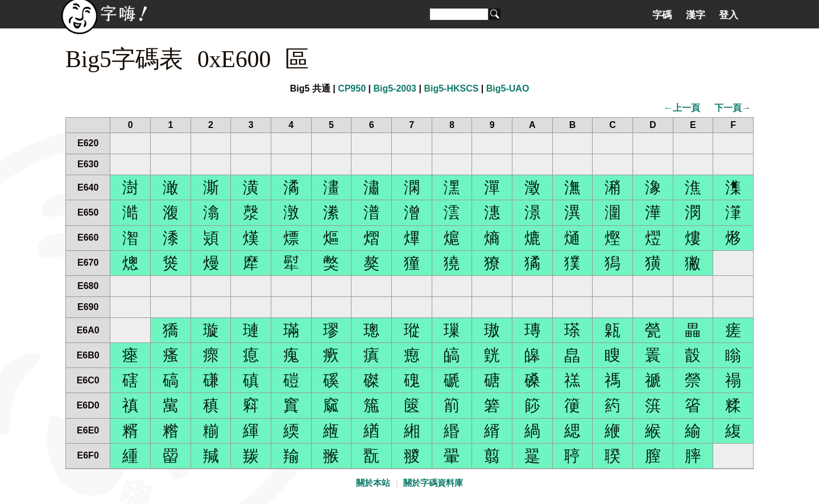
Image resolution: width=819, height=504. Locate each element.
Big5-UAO (508, 88)
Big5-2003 (395, 88)
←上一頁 (682, 108)
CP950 (352, 88)
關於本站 (373, 483)
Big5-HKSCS (451, 88)
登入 (729, 15)
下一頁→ (733, 108)
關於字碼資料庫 (433, 483)
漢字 (696, 15)
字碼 (662, 15)
